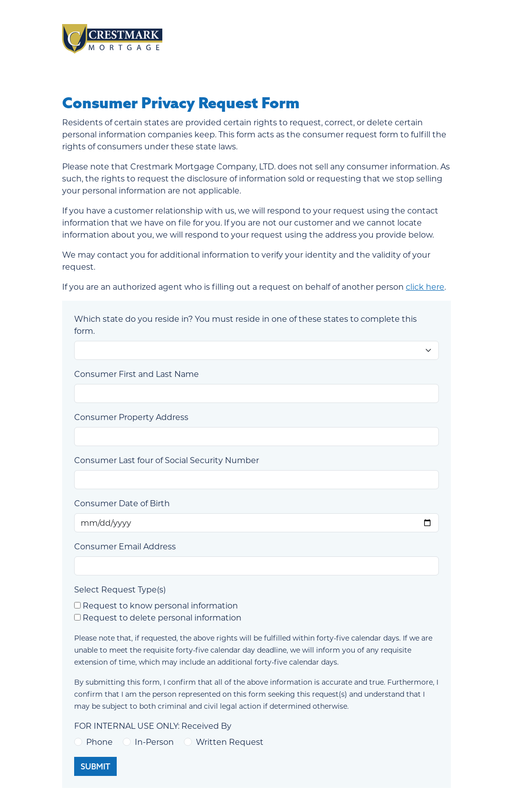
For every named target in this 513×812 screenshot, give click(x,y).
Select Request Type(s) (120, 589)
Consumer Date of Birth (122, 503)
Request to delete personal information (162, 617)
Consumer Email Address (125, 546)
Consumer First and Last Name (137, 374)
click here (425, 286)
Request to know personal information (160, 605)
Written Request (230, 742)
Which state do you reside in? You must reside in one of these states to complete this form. (245, 325)
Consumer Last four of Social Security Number (167, 460)
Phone (99, 742)
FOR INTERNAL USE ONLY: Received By (153, 726)
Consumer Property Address (131, 417)
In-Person (154, 742)
